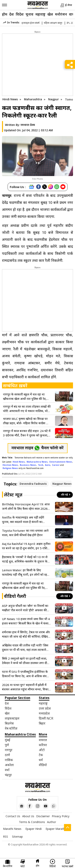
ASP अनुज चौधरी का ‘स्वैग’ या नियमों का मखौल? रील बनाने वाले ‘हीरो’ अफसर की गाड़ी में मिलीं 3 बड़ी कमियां (25, 608)
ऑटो (42, 750)
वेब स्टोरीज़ (11, 728)
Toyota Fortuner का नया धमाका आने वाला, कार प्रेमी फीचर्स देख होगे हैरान (25, 533)
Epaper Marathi (56, 829)
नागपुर (9, 750)
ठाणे (7, 755)
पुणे (7, 745)
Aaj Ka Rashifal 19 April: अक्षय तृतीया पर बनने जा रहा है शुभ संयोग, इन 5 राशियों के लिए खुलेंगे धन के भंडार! (26, 546)
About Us (28, 816)
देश (11, 14)
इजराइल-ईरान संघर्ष (30, 23)
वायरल (43, 740)
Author (51, 822)
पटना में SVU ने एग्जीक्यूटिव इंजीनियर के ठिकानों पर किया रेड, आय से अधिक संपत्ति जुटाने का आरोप (26, 674)
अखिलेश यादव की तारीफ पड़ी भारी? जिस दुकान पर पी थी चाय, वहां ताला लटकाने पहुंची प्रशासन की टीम (25, 648)
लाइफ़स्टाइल (12, 718)
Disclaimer (43, 816)
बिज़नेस (9, 723)
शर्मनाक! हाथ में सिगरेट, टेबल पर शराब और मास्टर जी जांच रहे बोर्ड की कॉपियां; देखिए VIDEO (26, 634)
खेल (50, 14)
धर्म (41, 760)
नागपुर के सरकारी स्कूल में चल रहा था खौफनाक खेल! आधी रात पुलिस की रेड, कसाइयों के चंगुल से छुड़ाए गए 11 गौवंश (26, 397)
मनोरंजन (61, 14)
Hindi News (10, 99)
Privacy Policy (61, 816)
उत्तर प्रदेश (45, 708)
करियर (43, 745)
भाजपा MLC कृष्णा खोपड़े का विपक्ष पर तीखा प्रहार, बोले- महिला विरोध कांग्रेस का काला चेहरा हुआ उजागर (26, 421)
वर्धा (7, 770)
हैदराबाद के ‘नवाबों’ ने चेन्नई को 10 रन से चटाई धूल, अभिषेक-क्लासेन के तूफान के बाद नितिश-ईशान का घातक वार (25, 559)
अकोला (9, 765)
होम (5, 14)
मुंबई (7, 740)
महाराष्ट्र (40, 14)
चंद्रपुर (8, 775)
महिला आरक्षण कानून (53, 23)
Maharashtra (33, 99)
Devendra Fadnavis (33, 484)
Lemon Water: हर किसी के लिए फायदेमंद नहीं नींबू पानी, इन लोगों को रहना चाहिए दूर (26, 572)
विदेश (20, 14)
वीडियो (43, 765)
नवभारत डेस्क (28, 125)
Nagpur (54, 99)
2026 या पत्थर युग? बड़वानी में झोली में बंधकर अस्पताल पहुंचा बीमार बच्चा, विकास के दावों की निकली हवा (26, 687)
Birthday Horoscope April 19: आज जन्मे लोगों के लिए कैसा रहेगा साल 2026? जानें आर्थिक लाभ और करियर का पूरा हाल (26, 506)
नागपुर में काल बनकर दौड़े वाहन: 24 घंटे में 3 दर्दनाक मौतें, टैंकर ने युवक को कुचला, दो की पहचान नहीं (27, 433)
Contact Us (13, 816)
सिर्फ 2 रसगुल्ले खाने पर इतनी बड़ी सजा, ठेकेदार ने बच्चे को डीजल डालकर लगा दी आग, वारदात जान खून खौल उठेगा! (24, 661)
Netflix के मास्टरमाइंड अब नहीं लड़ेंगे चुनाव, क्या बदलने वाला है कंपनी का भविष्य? (23, 520)
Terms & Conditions (32, 822)
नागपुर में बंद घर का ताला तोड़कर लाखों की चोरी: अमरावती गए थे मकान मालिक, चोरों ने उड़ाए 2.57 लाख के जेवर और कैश (27, 409)
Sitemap (17, 837)
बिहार (42, 723)
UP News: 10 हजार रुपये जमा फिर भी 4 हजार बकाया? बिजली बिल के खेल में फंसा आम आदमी (26, 621)
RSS (5, 837)
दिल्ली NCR (46, 718)
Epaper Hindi (33, 829)
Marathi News (12, 829)
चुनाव (29, 14)
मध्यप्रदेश (44, 713)
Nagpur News (62, 484)
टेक (41, 755)
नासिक (9, 760)
